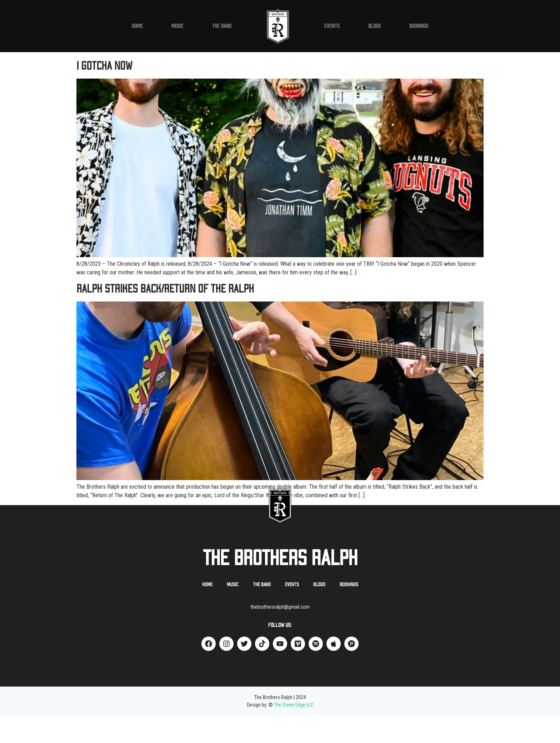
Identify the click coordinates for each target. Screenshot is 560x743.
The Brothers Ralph (280, 586)
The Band (222, 26)
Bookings (419, 26)
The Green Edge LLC (294, 732)
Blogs (374, 26)
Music (177, 26)
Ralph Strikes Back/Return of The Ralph (165, 316)
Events (332, 26)
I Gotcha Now (104, 93)
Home (137, 26)
